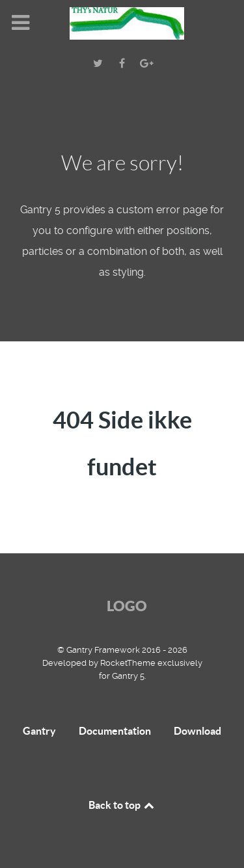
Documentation (115, 731)
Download (197, 731)
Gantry (39, 731)
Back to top (122, 805)
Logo (127, 606)
